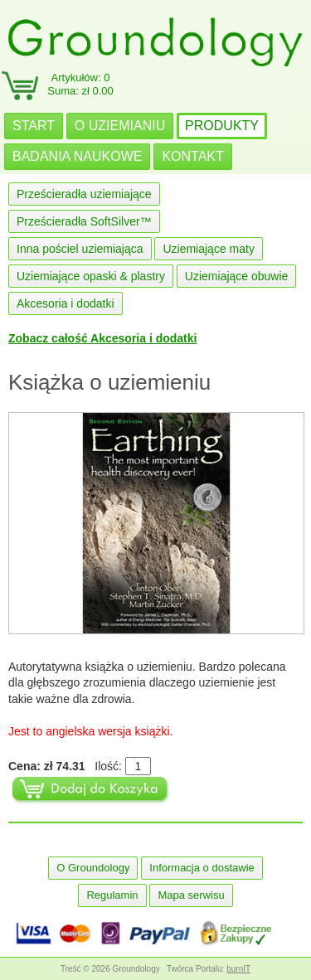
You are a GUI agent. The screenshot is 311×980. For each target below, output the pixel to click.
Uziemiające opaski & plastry (91, 276)
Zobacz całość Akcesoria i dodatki (102, 338)
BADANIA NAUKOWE (77, 156)
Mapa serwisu (191, 895)
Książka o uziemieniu (109, 382)
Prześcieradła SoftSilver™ (84, 221)
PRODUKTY (222, 126)
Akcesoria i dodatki (66, 303)
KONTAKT (192, 156)
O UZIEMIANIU (120, 126)
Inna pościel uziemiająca (80, 249)
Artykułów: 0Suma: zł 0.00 (80, 84)
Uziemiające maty (208, 249)
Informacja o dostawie (202, 868)
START (34, 126)
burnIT (238, 969)
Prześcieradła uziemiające (84, 194)
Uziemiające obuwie (237, 276)
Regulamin (112, 895)
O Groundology (93, 868)
